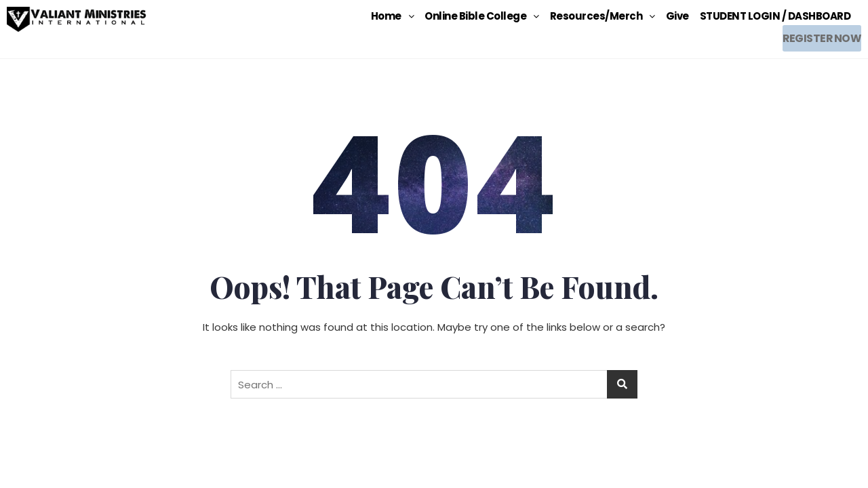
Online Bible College (482, 16)
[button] (393, 16)
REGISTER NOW (819, 35)
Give (677, 16)
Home (393, 16)
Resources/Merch (603, 16)
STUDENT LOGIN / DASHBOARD (775, 16)
